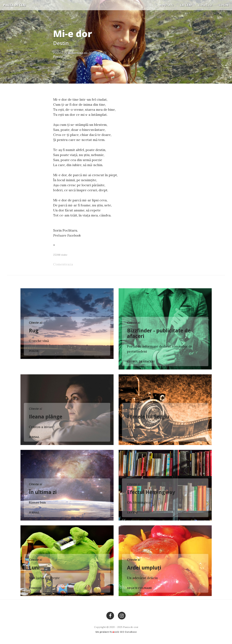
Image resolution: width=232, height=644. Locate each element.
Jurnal (34, 437)
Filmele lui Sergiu (148, 417)
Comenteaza (63, 264)
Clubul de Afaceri (141, 361)
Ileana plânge (46, 417)
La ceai (186, 5)
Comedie (35, 588)
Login (224, 5)
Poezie (34, 351)
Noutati (167, 5)
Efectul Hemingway (151, 492)
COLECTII (205, 5)
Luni (34, 568)
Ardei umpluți (144, 568)
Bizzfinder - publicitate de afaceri (159, 333)
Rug (34, 330)
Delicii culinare (139, 588)
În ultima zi (43, 492)
